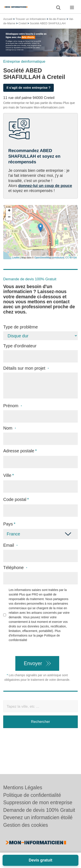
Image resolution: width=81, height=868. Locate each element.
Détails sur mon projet (26, 368)
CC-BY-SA (71, 258)
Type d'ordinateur (20, 346)
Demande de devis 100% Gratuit (39, 810)
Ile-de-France (57, 19)
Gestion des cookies (26, 825)
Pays (8, 524)
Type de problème (21, 327)
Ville (7, 475)
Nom (10, 428)
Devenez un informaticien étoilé (38, 817)
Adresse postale (19, 451)
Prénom (13, 406)
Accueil (8, 19)
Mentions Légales (23, 788)
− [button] (9, 217)
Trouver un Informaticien (31, 19)
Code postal (15, 499)
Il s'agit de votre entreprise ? (29, 88)
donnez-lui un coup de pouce (45, 186)
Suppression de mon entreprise (38, 802)
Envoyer (33, 663)
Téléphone (15, 568)
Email (10, 545)
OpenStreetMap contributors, (50, 258)
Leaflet (16, 258)
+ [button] (9, 211)
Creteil (22, 23)
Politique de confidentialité (32, 795)
